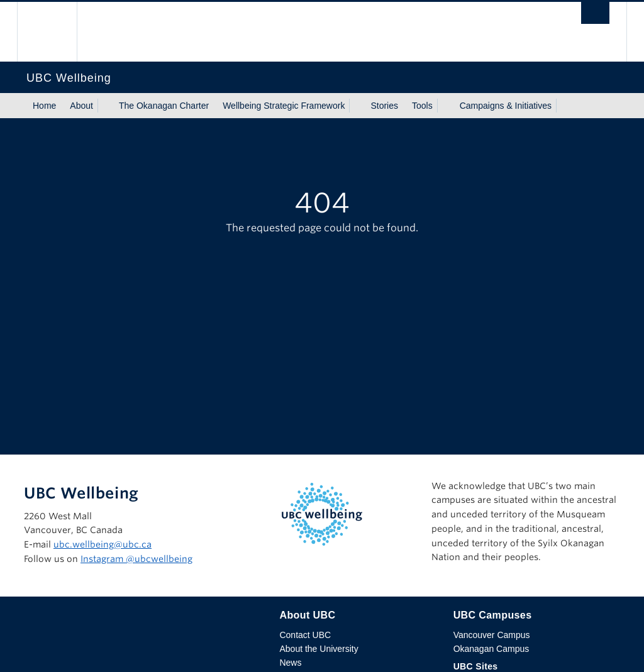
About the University (319, 649)
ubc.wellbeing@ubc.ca (103, 544)
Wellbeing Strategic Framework (284, 106)
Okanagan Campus (491, 649)
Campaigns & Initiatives (506, 106)
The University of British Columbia (56, 32)
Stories (384, 106)
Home (44, 106)
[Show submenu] (105, 106)
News (290, 663)
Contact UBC (305, 635)
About (81, 106)
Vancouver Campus (492, 635)
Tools (422, 106)
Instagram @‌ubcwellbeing (136, 559)
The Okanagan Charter (164, 106)
